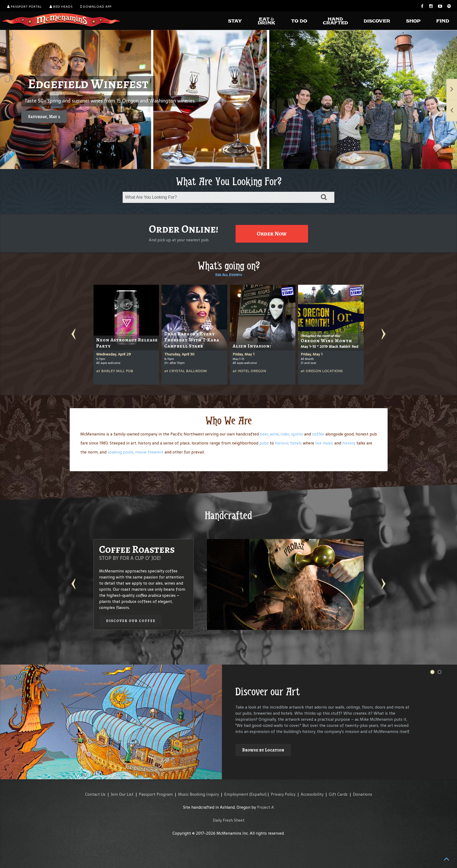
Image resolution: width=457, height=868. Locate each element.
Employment (236, 794)
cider (285, 434)
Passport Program (156, 794)
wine (274, 434)
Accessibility (312, 794)
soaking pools (120, 452)
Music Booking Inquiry (198, 794)
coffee (318, 434)
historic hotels (288, 443)
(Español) (258, 794)
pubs (264, 443)
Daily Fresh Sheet (229, 820)
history (349, 443)
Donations (363, 794)
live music (324, 443)
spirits (297, 434)
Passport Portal (25, 7)
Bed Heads (61, 7)
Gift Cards (338, 794)
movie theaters (149, 452)
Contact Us (95, 794)
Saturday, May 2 (44, 117)
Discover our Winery (301, 609)
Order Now (272, 234)
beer (264, 434)
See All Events (229, 275)
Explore (251, 744)
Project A (265, 807)
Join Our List (122, 794)
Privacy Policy (283, 794)
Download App (96, 7)
